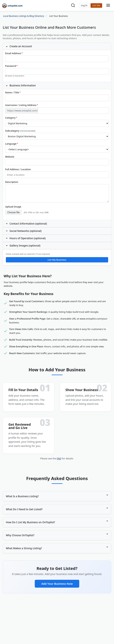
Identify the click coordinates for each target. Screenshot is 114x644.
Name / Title (13, 93)
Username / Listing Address (22, 105)
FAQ (59, 458)
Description (12, 182)
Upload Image (13, 207)
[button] (84, 5)
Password (11, 66)
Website (10, 157)
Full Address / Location (18, 169)
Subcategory (20, 131)
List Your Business (96, 5)
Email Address (14, 53)
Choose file (13, 212)
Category (11, 118)
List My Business (57, 260)
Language (12, 144)
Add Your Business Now (57, 584)
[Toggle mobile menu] (108, 6)
